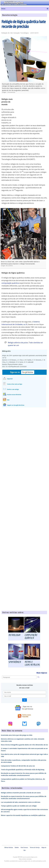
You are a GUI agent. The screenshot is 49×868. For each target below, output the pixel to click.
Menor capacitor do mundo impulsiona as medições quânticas (23, 815)
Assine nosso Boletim (14, 395)
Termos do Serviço (35, 848)
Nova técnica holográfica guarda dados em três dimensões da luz (24, 745)
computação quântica (10, 283)
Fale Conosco (24, 848)
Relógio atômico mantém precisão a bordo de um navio (21, 793)
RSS (8, 400)
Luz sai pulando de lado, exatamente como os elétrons (21, 802)
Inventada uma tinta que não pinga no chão (17, 735)
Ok (24, 700)
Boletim (17, 848)
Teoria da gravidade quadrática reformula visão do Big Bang (23, 769)
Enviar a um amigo (13, 389)
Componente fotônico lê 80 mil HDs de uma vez (18, 766)
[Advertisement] (32, 109)
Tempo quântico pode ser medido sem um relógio (19, 806)
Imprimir (10, 379)
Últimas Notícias (9, 848)
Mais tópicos (42, 673)
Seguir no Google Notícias (16, 405)
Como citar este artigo (15, 384)
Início (3, 9)
